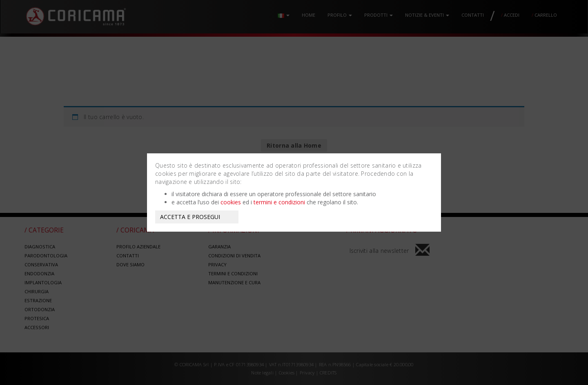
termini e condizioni (279, 202)
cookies (231, 202)
